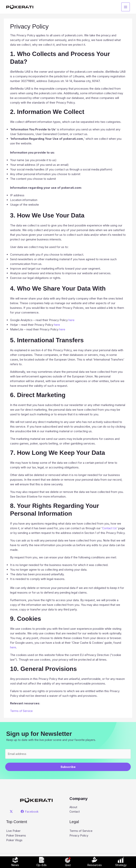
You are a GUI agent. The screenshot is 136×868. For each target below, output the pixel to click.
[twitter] (12, 811)
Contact (75, 812)
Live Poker (13, 831)
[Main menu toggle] (126, 7)
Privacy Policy (79, 836)
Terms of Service (81, 831)
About (73, 807)
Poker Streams (16, 836)
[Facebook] (30, 811)
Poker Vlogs (14, 840)
